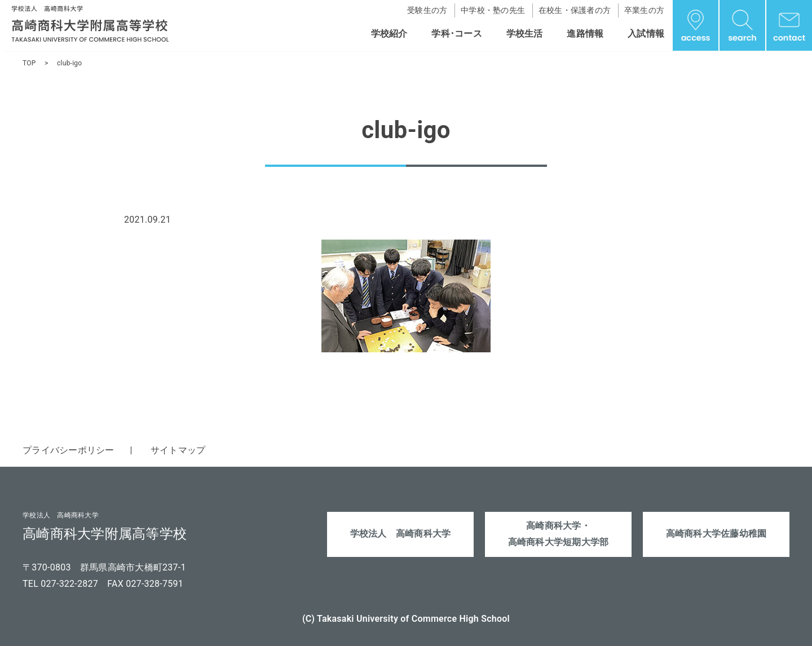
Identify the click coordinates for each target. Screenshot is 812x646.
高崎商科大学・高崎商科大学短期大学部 (559, 534)
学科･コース (457, 34)
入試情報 (646, 34)
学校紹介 (389, 34)
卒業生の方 (644, 10)
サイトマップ (178, 450)
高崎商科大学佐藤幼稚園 (716, 534)
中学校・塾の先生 (493, 10)
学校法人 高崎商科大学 (401, 534)
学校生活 (525, 34)
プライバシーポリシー (69, 450)
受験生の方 (427, 10)
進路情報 (585, 34)
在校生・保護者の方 (575, 10)
